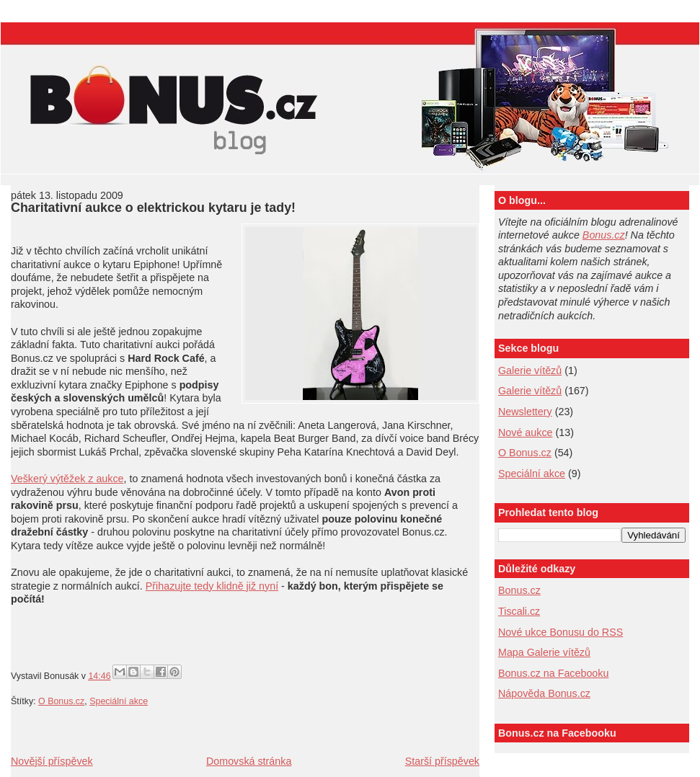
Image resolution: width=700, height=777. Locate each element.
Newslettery (525, 412)
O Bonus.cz (61, 701)
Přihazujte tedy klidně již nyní (212, 586)
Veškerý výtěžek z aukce (67, 479)
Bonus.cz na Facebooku (553, 673)
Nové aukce (526, 432)
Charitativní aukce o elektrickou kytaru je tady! (153, 208)
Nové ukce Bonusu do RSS (561, 632)
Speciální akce (119, 701)
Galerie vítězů (530, 370)
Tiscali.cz (519, 611)
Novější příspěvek (52, 761)
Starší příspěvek (442, 761)
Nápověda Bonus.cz (544, 693)
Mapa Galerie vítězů (544, 652)
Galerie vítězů (530, 391)
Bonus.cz (604, 235)
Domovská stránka (249, 761)
